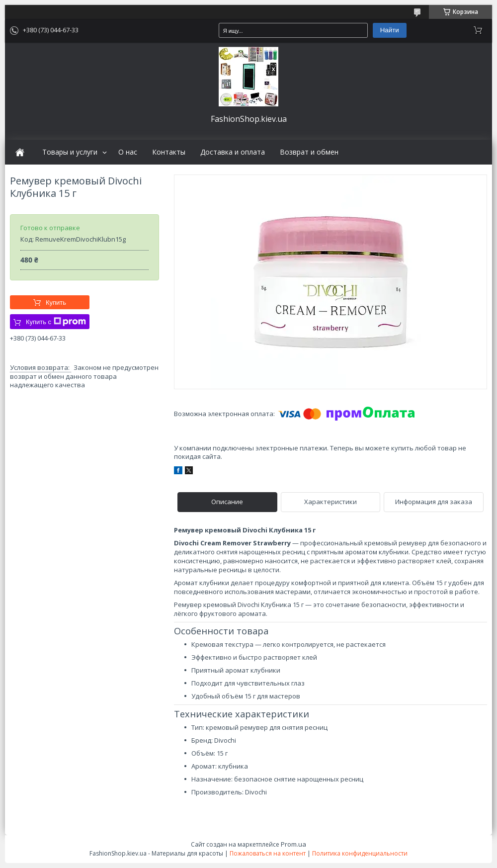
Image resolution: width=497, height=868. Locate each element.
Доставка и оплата (233, 152)
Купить (56, 303)
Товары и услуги (70, 152)
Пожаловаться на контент (268, 853)
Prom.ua (293, 844)
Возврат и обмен (309, 152)
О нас (128, 152)
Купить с (56, 322)
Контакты (169, 152)
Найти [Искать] (390, 30)
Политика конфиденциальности (360, 853)
